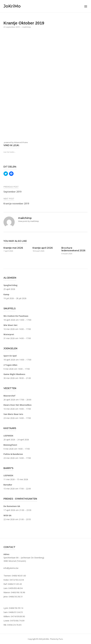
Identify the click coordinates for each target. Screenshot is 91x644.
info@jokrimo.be (11, 568)
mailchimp (27, 27)
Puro (61, 639)
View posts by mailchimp (28, 221)
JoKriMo (12, 6)
